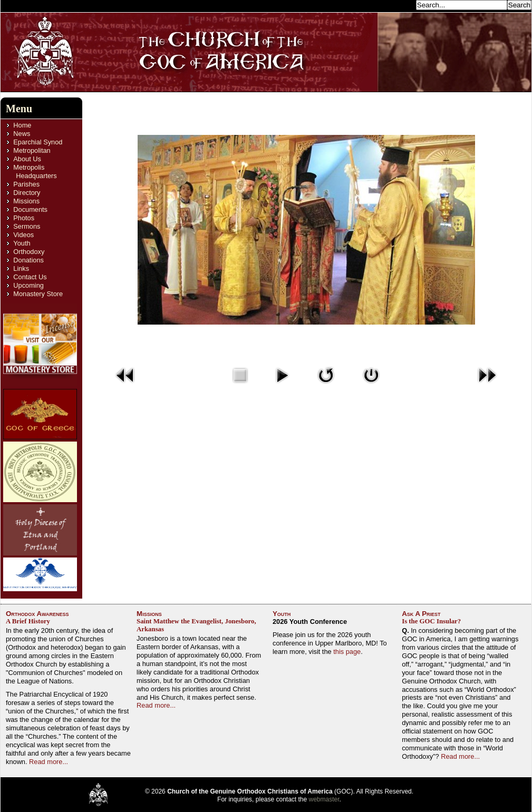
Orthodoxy (29, 252)
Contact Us (30, 277)
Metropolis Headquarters (35, 172)
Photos (24, 218)
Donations (28, 260)
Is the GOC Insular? (431, 621)
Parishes (26, 184)
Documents (30, 209)
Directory (27, 193)
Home (22, 125)
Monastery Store (38, 294)
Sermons (27, 226)
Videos (23, 235)
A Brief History (28, 621)
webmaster (324, 799)
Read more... (49, 762)
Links (21, 268)
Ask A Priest (421, 614)
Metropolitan (32, 150)
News (22, 134)
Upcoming (28, 285)
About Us (27, 159)
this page (347, 652)
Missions (26, 201)
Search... (399, 4)
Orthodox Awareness (37, 614)
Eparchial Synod (38, 142)
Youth (22, 243)
